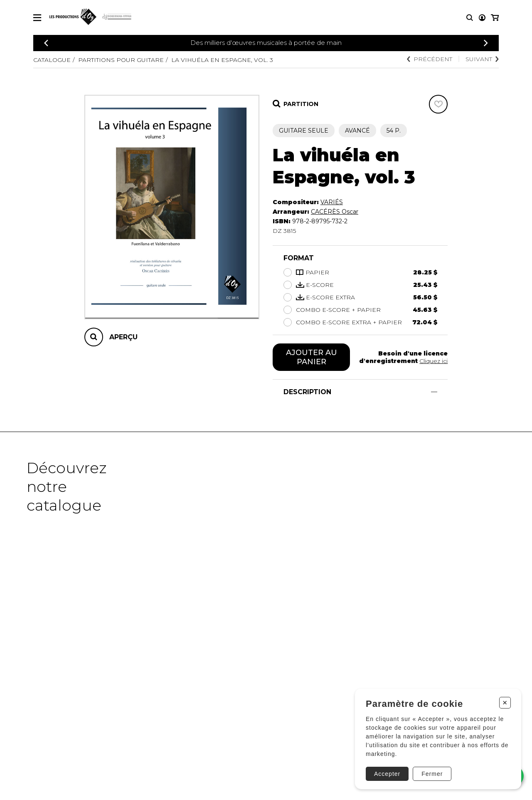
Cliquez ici (433, 361)
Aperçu (123, 337)
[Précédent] (46, 43)
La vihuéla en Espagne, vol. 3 (222, 60)
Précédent (430, 59)
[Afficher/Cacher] (434, 392)
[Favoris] (438, 104)
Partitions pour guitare (121, 60)
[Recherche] (470, 18)
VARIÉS (332, 202)
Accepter (387, 774)
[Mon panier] (495, 18)
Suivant (482, 59)
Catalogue (52, 60)
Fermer (432, 774)
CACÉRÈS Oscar (335, 212)
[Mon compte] (482, 18)
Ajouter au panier (312, 357)
